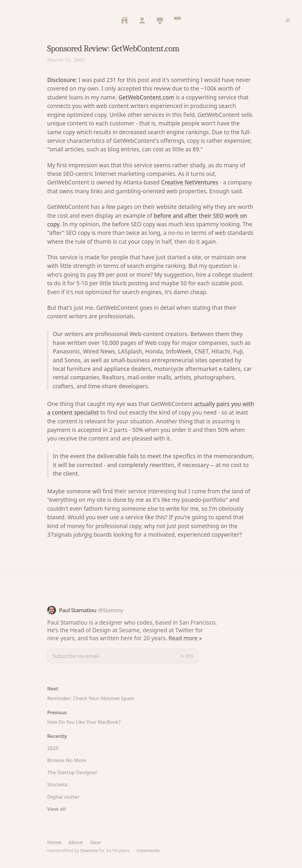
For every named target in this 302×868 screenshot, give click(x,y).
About (76, 842)
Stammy (89, 850)
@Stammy (111, 610)
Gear (96, 842)
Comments (148, 850)
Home (54, 842)
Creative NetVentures (190, 182)
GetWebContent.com (146, 97)
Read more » (185, 638)
